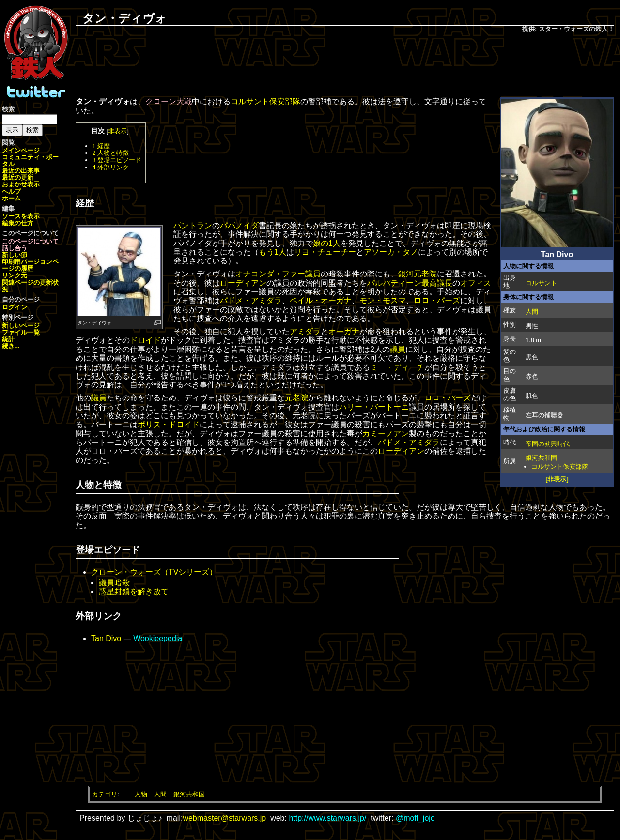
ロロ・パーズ (437, 300)
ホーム (11, 198)
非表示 (117, 131)
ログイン (15, 307)
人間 (532, 312)
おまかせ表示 (21, 184)
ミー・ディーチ (397, 367)
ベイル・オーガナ (321, 300)
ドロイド (145, 340)
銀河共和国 (541, 458)
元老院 (296, 398)
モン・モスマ (383, 300)
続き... (11, 346)
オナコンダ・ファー (270, 274)
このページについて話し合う (30, 245)
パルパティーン (394, 283)
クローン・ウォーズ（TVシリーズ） (154, 572)
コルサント (541, 283)
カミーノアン (386, 434)
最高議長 (437, 283)
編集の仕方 (18, 223)
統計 (8, 339)
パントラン (193, 225)
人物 (141, 794)
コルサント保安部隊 (560, 466)
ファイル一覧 (21, 332)
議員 (313, 274)
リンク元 (15, 275)
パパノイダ (239, 225)
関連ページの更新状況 (30, 286)
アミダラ (305, 331)
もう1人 (272, 252)
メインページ (21, 150)
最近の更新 (18, 177)
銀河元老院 (418, 274)
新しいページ (21, 326)
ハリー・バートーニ (374, 407)
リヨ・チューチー (325, 252)
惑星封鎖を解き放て (134, 591)
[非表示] (557, 479)
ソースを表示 (21, 216)
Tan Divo (106, 638)
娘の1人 (327, 243)
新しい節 (15, 255)
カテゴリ (105, 794)
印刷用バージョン (27, 262)
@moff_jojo (415, 818)
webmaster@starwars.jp (224, 818)
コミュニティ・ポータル (30, 160)
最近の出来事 (21, 171)
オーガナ (344, 331)
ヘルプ (11, 191)
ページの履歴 (30, 265)
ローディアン (243, 283)
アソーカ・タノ (391, 252)
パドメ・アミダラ (251, 300)
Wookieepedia (158, 638)
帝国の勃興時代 (548, 444)
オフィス (476, 283)
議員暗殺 (114, 583)
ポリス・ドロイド (169, 424)
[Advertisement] (345, 66)
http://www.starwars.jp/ (327, 818)
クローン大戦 (169, 101)
